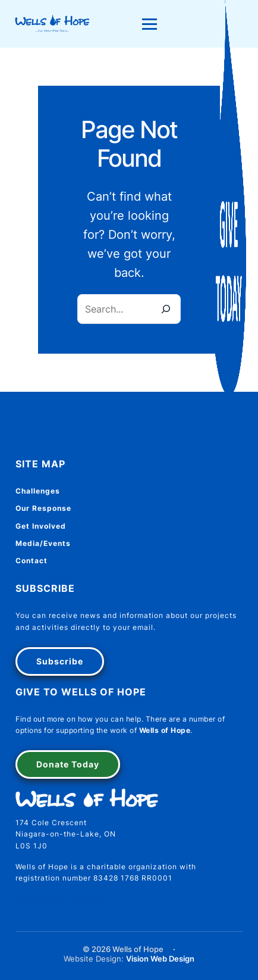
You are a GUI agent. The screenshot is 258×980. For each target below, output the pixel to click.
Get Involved (41, 526)
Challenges (38, 491)
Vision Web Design (160, 959)
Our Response (43, 508)
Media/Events (43, 543)
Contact (32, 561)
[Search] (166, 309)
